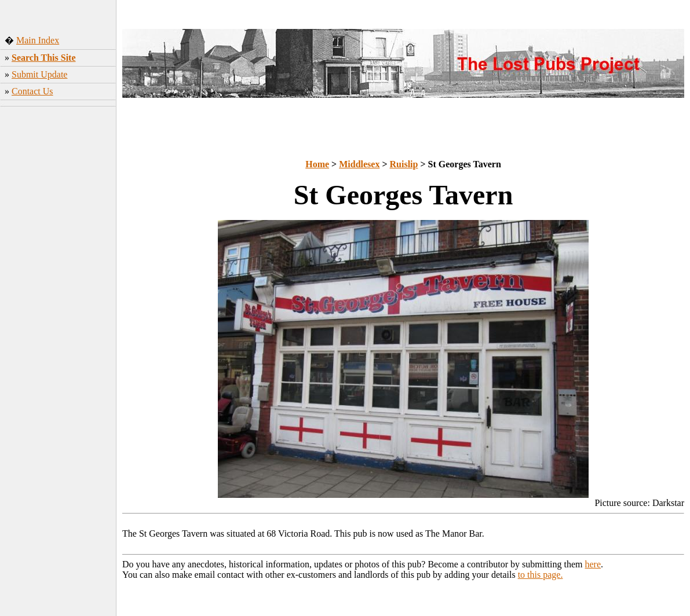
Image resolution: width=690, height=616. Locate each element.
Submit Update (39, 74)
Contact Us (32, 91)
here (593, 564)
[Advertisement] (58, 188)
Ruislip (404, 164)
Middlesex (359, 164)
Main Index (38, 40)
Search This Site (44, 58)
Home (317, 164)
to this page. (541, 575)
